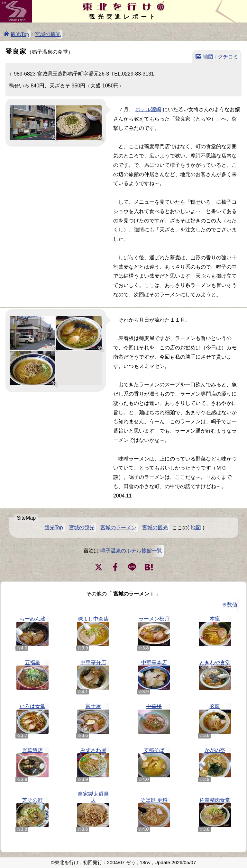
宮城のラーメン (118, 528)
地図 (208, 56)
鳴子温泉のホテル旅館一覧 (131, 551)
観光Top (20, 34)
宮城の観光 (48, 34)
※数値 (230, 605)
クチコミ (228, 56)
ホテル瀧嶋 (148, 109)
